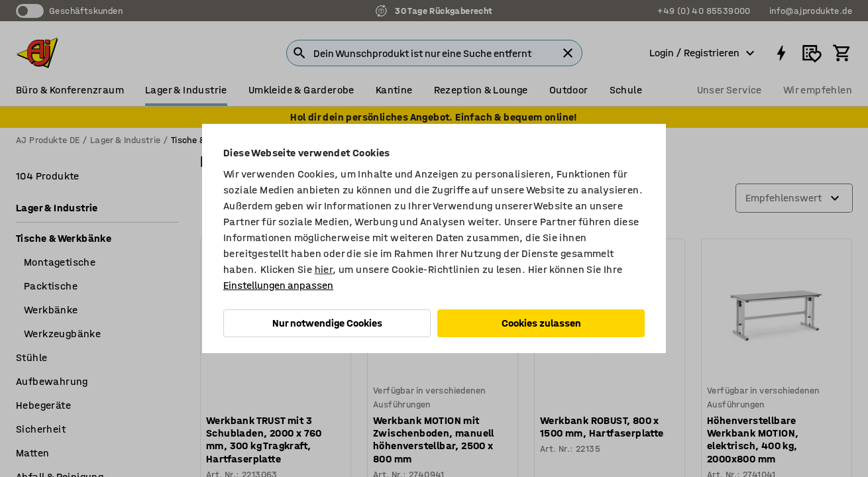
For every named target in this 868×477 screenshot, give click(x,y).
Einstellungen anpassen (278, 285)
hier (324, 269)
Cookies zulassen (541, 323)
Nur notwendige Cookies (327, 323)
